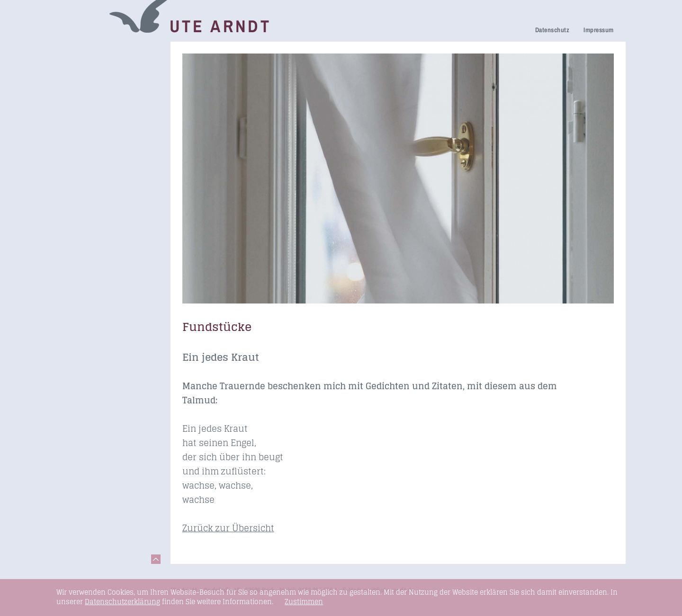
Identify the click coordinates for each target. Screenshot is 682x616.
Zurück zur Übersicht (228, 528)
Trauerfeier (83, 91)
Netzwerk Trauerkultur (103, 65)
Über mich (82, 132)
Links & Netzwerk (94, 212)
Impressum (598, 30)
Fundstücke (84, 199)
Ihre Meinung (87, 119)
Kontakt (77, 226)
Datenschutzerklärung (122, 602)
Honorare (80, 158)
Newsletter (82, 145)
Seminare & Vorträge (101, 186)
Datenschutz (552, 30)
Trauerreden (85, 51)
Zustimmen (304, 602)
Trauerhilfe (83, 78)
